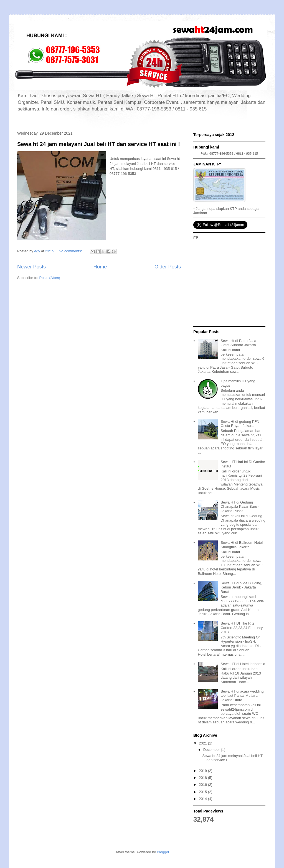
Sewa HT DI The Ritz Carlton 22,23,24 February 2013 (242, 628)
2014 (203, 799)
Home (100, 267)
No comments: (71, 251)
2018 (203, 778)
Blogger (163, 852)
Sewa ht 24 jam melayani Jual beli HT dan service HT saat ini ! (99, 144)
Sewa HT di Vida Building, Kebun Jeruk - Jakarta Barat (241, 587)
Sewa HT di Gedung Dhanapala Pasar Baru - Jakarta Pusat (240, 507)
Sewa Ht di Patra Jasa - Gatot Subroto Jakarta (239, 343)
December (212, 750)
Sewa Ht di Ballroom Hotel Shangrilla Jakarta (242, 545)
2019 (203, 771)
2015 (203, 792)
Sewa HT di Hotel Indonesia (243, 664)
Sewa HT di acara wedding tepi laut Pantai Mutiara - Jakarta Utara (242, 696)
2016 (203, 785)
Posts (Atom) (50, 278)
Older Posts (168, 267)
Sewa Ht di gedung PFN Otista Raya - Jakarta (240, 424)
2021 (203, 743)
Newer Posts (31, 267)
